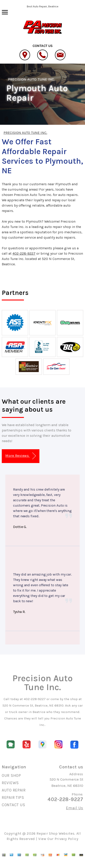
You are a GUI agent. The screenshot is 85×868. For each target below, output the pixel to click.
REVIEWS (10, 783)
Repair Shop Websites (55, 833)
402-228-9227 (24, 253)
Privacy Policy (67, 839)
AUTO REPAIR (14, 790)
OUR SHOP (11, 775)
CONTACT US (14, 805)
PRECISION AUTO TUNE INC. (31, 79)
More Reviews (20, 456)
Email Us (75, 808)
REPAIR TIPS (13, 798)
